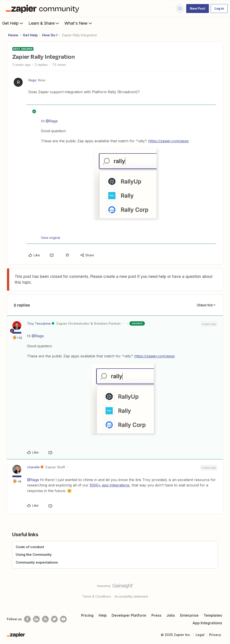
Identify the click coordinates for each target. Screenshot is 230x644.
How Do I (50, 35)
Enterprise (189, 615)
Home (13, 35)
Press (156, 615)
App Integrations (207, 623)
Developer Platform (129, 615)
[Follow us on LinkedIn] (36, 619)
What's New (79, 23)
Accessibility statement (131, 596)
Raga (32, 80)
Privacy (215, 635)
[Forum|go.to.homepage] (44, 9)
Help (103, 615)
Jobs (171, 615)
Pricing (87, 615)
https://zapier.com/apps (168, 141)
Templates (213, 615)
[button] (198, 9)
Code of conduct (30, 547)
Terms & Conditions (97, 596)
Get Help (13, 23)
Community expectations (37, 562)
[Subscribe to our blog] (45, 619)
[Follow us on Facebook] (27, 619)
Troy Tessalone (39, 323)
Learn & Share (44, 23)
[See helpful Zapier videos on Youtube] (63, 619)
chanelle (33, 467)
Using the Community (34, 554)
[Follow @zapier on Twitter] (54, 619)
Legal (200, 635)
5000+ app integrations (109, 485)
